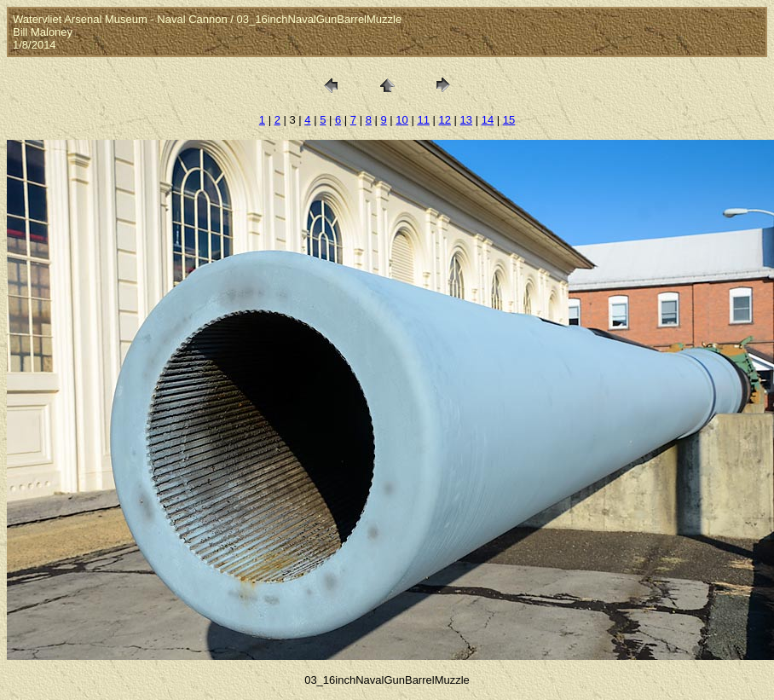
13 (466, 120)
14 (488, 120)
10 (401, 120)
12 (445, 120)
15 (509, 120)
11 (423, 120)
